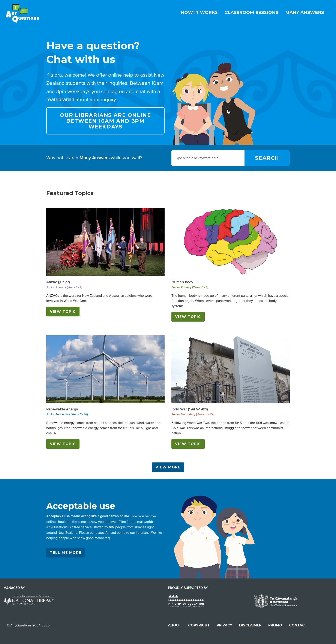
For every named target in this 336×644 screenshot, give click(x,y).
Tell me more (66, 553)
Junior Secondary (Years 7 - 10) (67, 414)
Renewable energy (62, 409)
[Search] (267, 158)
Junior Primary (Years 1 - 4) (64, 287)
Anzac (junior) (58, 282)
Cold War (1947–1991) (190, 409)
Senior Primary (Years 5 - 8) (190, 287)
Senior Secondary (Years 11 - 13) (193, 414)
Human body (182, 282)
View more (168, 467)
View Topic (63, 312)
